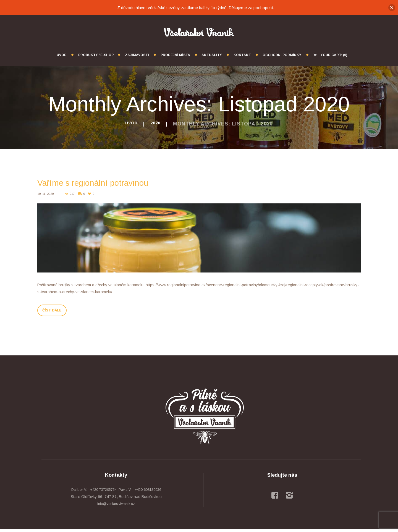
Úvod (130, 124)
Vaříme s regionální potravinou (114, 182)
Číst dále (58, 312)
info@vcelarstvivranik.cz (116, 507)
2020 (157, 124)
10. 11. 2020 (47, 194)
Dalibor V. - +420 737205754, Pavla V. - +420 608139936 (116, 492)
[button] (392, 8)
